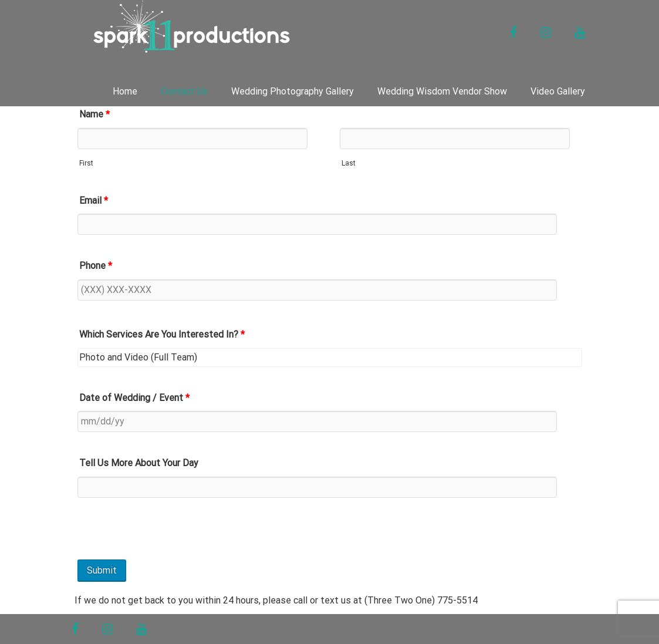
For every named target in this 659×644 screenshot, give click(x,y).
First (86, 163)
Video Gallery (558, 91)
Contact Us (184, 91)
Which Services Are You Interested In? (162, 334)
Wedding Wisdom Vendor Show (442, 91)
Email (94, 200)
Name (94, 114)
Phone (96, 266)
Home (125, 91)
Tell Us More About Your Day (139, 463)
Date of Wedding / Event (134, 398)
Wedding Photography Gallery (293, 91)
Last (349, 163)
